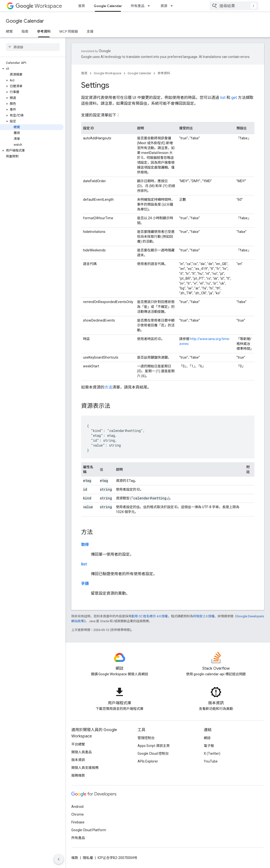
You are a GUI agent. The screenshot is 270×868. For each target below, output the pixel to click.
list (223, 98)
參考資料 (164, 73)
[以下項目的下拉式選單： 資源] (173, 6)
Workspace (39, 6)
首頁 (82, 6)
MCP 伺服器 (69, 31)
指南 (25, 31)
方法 (108, 387)
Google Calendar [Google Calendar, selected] (108, 6)
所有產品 (138, 6)
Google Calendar (25, 21)
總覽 (9, 31)
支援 (90, 31)
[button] (32, 37)
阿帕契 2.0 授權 (204, 616)
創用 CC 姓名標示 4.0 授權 (150, 616)
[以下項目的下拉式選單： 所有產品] (150, 6)
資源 (164, 6)
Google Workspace (107, 73)
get (234, 98)
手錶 (85, 584)
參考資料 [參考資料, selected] (44, 31)
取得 (85, 545)
